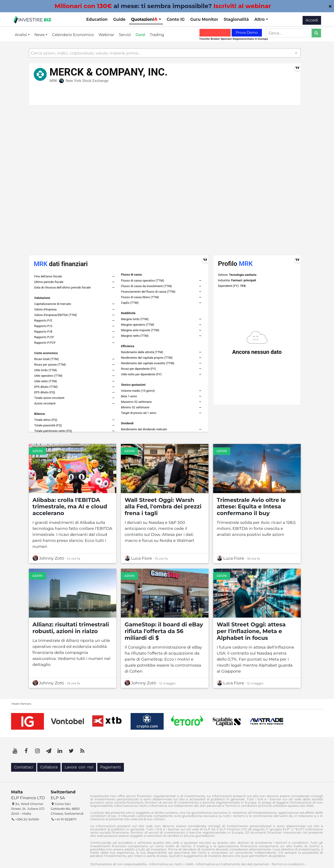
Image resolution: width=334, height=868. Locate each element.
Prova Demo (247, 32)
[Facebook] (26, 751)
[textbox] (165, 53)
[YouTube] (15, 751)
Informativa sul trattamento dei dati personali (232, 864)
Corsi (140, 35)
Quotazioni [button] (144, 19)
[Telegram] (49, 751)
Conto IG (176, 19)
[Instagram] (37, 751)
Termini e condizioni (288, 864)
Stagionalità (236, 19)
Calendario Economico (73, 35)
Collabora (49, 767)
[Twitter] (71, 751)
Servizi (125, 35)
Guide (119, 19)
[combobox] (165, 53)
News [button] (40, 35)
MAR (189, 864)
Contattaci (24, 767)
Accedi (312, 20)
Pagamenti (111, 767)
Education (97, 19)
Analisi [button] (21, 35)
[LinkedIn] (60, 751)
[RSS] (82, 751)
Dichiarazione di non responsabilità (118, 864)
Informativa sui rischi (166, 864)
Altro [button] (260, 19)
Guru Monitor (204, 19)
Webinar (106, 35)
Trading (157, 35)
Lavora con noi (79, 767)
